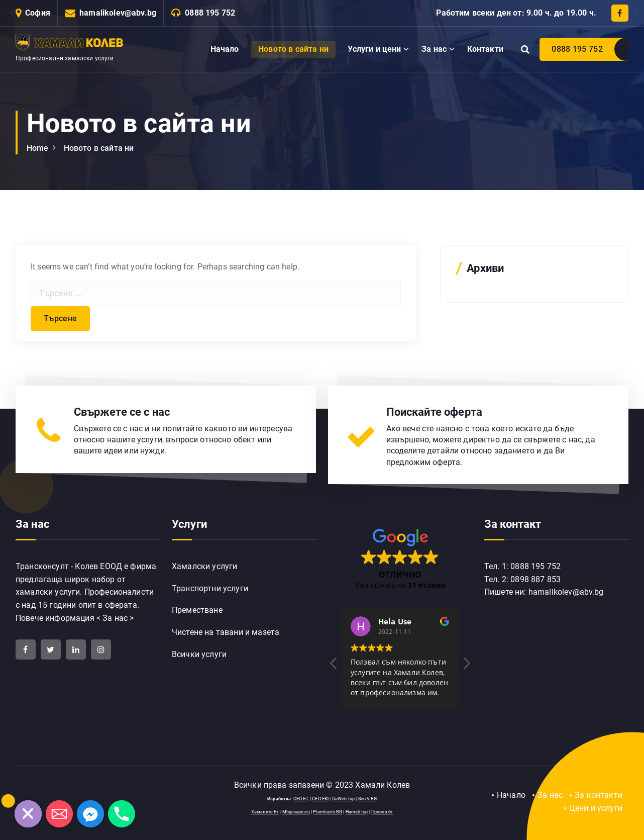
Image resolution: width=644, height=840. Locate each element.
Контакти (485, 49)
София (38, 13)
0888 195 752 (210, 13)
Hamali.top (357, 812)
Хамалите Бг (265, 812)
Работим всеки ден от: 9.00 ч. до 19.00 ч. (516, 13)
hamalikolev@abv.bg (118, 13)
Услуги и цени (374, 49)
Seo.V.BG (367, 799)
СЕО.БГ (301, 799)
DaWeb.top (343, 799)
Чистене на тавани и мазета (226, 632)
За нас (434, 49)
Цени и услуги (596, 808)
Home (38, 148)
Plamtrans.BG (328, 812)
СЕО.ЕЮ (320, 799)
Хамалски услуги (204, 566)
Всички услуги (199, 654)
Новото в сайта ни (293, 49)
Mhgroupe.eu (296, 812)
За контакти (599, 795)
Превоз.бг (382, 812)
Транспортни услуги (210, 588)
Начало (225, 49)
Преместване (197, 610)
